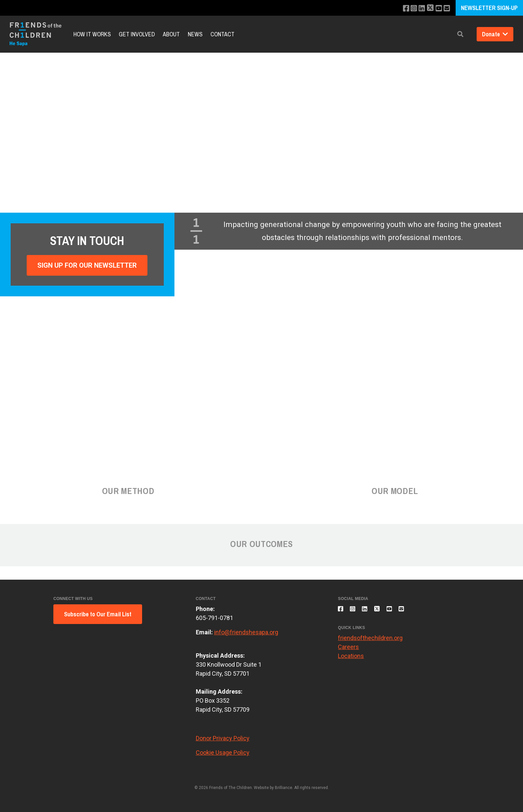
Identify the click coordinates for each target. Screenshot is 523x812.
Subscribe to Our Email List (98, 614)
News (195, 34)
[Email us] (446, 8)
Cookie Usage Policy (223, 752)
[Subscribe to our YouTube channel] (437, 8)
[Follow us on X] (428, 8)
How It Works (92, 34)
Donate (495, 34)
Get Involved (137, 34)
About (171, 34)
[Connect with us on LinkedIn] (418, 8)
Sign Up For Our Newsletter (87, 265)
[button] (460, 34)
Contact (222, 34)
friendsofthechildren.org (370, 642)
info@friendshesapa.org (246, 632)
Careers (348, 651)
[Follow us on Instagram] (409, 8)
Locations (351, 660)
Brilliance (284, 788)
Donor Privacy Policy (223, 738)
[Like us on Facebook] (400, 8)
